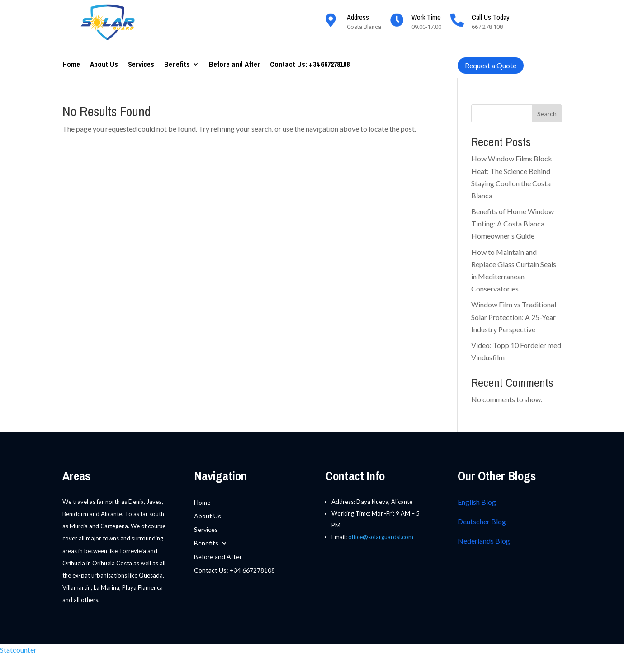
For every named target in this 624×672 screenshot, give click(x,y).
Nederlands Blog (484, 541)
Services (141, 65)
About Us (104, 65)
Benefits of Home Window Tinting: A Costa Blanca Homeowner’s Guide (513, 223)
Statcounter (18, 650)
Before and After (234, 65)
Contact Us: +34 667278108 (310, 65)
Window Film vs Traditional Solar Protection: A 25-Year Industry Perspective (514, 317)
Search (547, 114)
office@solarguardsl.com (381, 537)
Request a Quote (491, 65)
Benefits (177, 65)
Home (71, 65)
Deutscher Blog (482, 521)
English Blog (477, 502)
